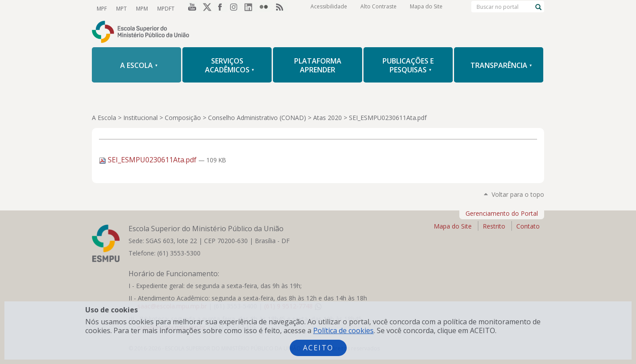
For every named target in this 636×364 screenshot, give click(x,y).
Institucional (140, 118)
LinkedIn (251, 8)
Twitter (206, 8)
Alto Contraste (379, 9)
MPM (141, 8)
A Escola (104, 118)
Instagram (236, 8)
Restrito (494, 226)
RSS (281, 8)
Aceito (318, 348)
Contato (528, 226)
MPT (121, 8)
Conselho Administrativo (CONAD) (257, 118)
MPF (101, 8)
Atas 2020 (327, 118)
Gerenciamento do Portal (502, 213)
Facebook (221, 8)
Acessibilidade (329, 9)
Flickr (266, 8)
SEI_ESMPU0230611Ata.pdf (149, 160)
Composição (183, 118)
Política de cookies (343, 330)
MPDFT (164, 8)
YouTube (191, 8)
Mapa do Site (426, 9)
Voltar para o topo (518, 194)
